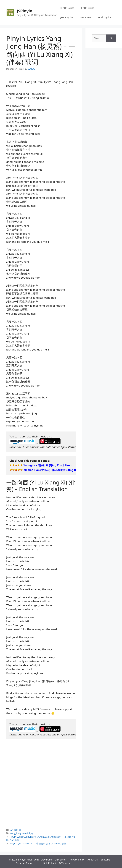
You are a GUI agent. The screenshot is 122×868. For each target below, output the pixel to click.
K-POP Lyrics (87, 8)
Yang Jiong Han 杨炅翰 (21, 833)
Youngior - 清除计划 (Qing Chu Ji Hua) (47, 465)
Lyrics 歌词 (15, 830)
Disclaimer (61, 860)
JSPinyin (25, 11)
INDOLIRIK (86, 17)
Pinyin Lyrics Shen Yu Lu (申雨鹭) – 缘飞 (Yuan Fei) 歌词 (38, 843)
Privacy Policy (77, 860)
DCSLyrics (65, 863)
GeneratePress (24, 863)
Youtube (105, 860)
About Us (93, 860)
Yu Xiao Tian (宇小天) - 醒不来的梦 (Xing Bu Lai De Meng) (59, 470)
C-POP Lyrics (67, 8)
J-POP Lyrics (67, 17)
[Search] (111, 38)
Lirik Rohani (49, 863)
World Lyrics (104, 17)
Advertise (47, 860)
